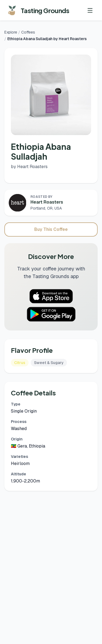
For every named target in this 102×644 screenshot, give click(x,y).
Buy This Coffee (51, 229)
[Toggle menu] (90, 10)
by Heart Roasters (29, 167)
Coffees (28, 32)
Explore (11, 32)
